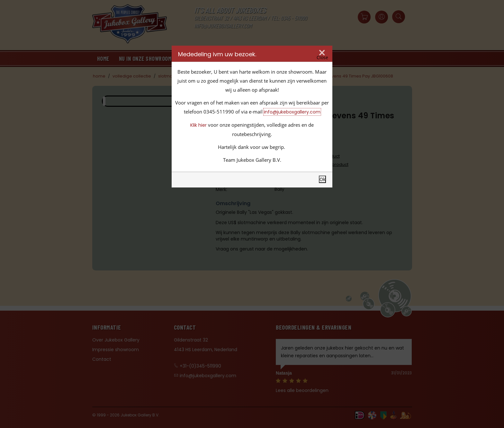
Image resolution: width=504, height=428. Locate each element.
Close (322, 58)
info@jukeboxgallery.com (292, 112)
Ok (322, 179)
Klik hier (198, 125)
